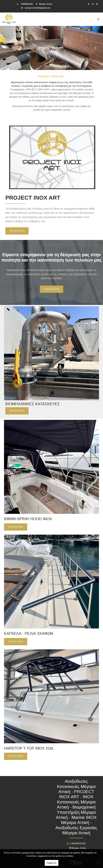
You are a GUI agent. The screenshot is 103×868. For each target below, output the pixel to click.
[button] (8, 48)
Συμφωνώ (52, 863)
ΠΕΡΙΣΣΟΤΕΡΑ (17, 231)
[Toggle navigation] (98, 19)
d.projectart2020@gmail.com (37, 8)
